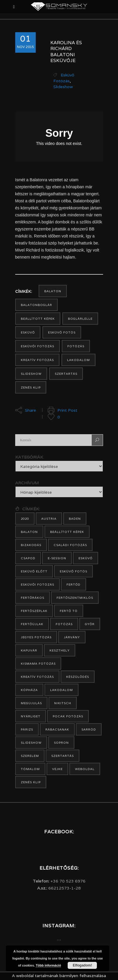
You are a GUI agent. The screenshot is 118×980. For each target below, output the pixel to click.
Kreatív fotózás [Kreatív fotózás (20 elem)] (37, 677)
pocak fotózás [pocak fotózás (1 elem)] (68, 716)
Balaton (53, 291)
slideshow (31, 374)
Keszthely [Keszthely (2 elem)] (60, 650)
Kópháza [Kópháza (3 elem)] (29, 690)
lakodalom (78, 360)
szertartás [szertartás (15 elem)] (63, 756)
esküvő (28, 332)
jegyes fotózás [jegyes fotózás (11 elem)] (36, 637)
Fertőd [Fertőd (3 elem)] (73, 585)
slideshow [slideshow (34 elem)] (31, 743)
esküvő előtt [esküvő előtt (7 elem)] (34, 571)
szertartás (66, 374)
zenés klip (31, 388)
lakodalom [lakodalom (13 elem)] (61, 690)
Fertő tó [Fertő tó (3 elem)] (69, 611)
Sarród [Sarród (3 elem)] (89, 730)
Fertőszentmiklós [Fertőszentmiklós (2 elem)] (75, 598)
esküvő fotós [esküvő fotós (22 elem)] (73, 571)
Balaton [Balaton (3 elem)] (29, 532)
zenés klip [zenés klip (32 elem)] (31, 782)
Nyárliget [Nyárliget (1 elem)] (31, 716)
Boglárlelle (80, 319)
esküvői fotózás (37, 346)
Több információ (48, 965)
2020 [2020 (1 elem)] (25, 519)
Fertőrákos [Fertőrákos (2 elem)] (33, 598)
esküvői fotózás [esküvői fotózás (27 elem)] (37, 585)
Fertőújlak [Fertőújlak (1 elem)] (32, 624)
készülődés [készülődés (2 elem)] (78, 677)
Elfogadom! (82, 965)
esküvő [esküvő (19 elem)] (85, 558)
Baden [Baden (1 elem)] (75, 519)
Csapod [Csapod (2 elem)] (28, 558)
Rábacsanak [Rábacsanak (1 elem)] (57, 730)
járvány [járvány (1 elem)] (72, 637)
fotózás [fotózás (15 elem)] (64, 624)
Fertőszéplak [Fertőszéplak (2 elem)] (34, 611)
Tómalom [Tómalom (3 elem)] (30, 769)
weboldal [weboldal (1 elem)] (85, 769)
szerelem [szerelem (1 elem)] (30, 756)
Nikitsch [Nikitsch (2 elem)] (63, 703)
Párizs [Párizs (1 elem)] (27, 730)
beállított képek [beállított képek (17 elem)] (67, 532)
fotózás (76, 346)
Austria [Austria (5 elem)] (49, 519)
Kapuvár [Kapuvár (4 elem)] (29, 650)
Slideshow (63, 87)
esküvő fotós (62, 332)
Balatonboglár (36, 305)
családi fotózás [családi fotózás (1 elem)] (70, 545)
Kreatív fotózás (37, 360)
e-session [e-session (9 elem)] (57, 558)
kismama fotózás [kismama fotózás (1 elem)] (38, 664)
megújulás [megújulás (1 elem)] (31, 703)
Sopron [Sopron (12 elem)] (61, 743)
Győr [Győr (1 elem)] (90, 624)
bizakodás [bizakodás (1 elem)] (31, 545)
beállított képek (38, 319)
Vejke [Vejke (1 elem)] (57, 769)
